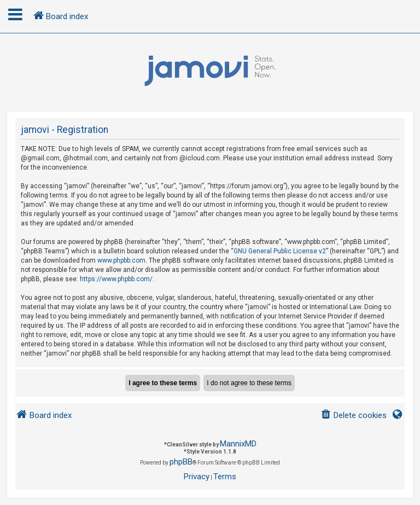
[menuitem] (354, 416)
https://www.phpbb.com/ (116, 279)
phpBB (181, 462)
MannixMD (238, 444)
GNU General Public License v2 (280, 251)
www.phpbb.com (121, 260)
